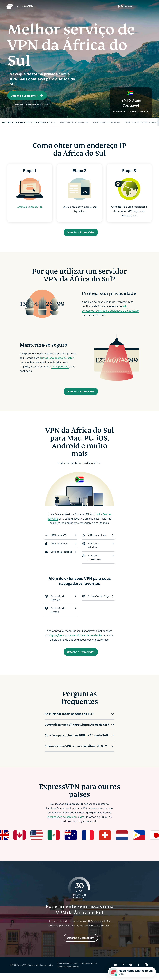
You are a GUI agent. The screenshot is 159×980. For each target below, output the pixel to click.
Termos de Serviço (89, 971)
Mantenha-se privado (74, 123)
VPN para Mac (61, 548)
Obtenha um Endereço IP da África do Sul (29, 123)
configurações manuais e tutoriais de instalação (74, 639)
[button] (77, 720)
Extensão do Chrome (61, 602)
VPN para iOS (61, 539)
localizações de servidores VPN (66, 823)
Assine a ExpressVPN (30, 208)
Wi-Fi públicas (60, 369)
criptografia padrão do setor (57, 360)
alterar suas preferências (68, 974)
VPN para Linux (98, 539)
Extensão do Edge (98, 600)
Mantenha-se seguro (106, 123)
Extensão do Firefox (61, 614)
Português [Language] (121, 6)
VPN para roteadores (98, 561)
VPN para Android (61, 556)
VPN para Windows (98, 549)
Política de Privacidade (67, 971)
